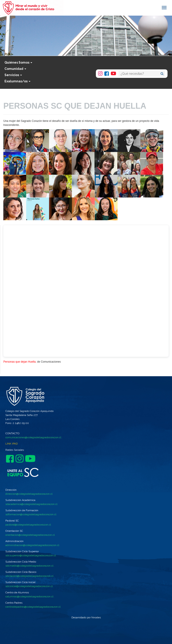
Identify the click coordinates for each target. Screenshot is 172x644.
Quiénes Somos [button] (18, 62)
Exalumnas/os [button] (17, 81)
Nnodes (96, 617)
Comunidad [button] (15, 69)
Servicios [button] (13, 75)
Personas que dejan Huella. (20, 362)
